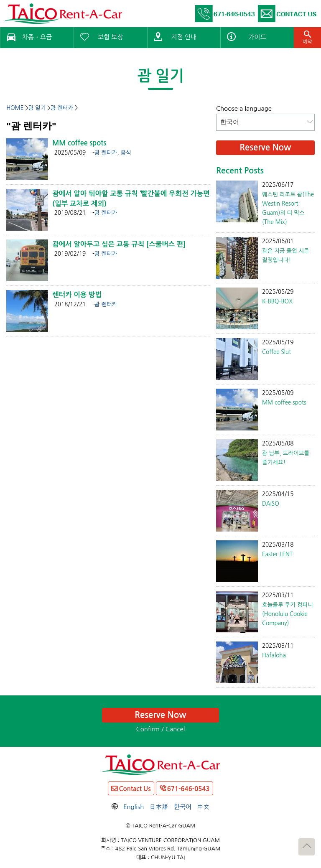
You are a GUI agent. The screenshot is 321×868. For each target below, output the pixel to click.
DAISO (271, 504)
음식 (126, 153)
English (134, 807)
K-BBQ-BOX (277, 301)
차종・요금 (37, 37)
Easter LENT (277, 554)
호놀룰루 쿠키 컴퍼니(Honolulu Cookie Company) (288, 614)
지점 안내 (184, 37)
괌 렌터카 (106, 153)
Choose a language (244, 108)
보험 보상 (111, 37)
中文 (203, 807)
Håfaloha (274, 655)
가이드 (257, 37)
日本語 (159, 807)
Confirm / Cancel (161, 729)
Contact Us (135, 789)
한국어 (183, 807)
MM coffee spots (79, 143)
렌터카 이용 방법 (77, 295)
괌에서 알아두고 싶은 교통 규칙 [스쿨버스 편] (119, 244)
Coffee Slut (276, 352)
